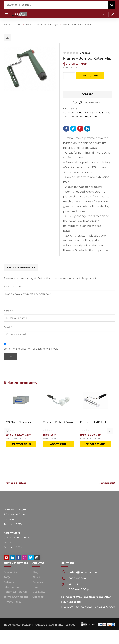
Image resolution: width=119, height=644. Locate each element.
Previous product (15, 482)
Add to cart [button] (58, 454)
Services (38, 585)
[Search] (112, 5)
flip (72, 117)
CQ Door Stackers (18, 432)
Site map (38, 600)
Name (8, 311)
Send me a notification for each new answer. (31, 349)
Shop (18, 25)
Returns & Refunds (15, 595)
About (36, 580)
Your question (13, 286)
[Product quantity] (69, 76)
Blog (35, 576)
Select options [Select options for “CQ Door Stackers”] (21, 454)
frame (78, 117)
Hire (35, 590)
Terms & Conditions (16, 600)
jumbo (87, 117)
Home (7, 25)
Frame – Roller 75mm (58, 432)
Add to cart (90, 76)
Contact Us (11, 576)
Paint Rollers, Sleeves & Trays (42, 25)
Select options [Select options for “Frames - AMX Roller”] (96, 454)
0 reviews (85, 53)
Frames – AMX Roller (94, 432)
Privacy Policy (12, 605)
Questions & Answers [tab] (21, 267)
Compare (87, 94)
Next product (107, 482)
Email (8, 327)
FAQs (7, 580)
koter (95, 117)
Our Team (39, 595)
